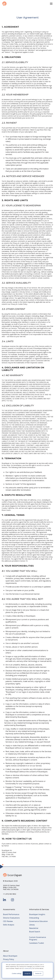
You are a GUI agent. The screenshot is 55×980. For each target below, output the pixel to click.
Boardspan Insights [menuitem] (37, 914)
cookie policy (28, 968)
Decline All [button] (38, 974)
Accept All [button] (27, 974)
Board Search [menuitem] (35, 932)
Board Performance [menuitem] (11, 914)
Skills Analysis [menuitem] (9, 925)
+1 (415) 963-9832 (10, 894)
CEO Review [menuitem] (8, 921)
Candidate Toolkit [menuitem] (37, 943)
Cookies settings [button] (17, 974)
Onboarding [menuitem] (34, 918)
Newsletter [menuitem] (34, 928)
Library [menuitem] (32, 925)
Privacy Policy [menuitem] (8, 959)
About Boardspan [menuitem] (10, 956)
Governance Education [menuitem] (38, 921)
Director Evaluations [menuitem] (11, 918)
